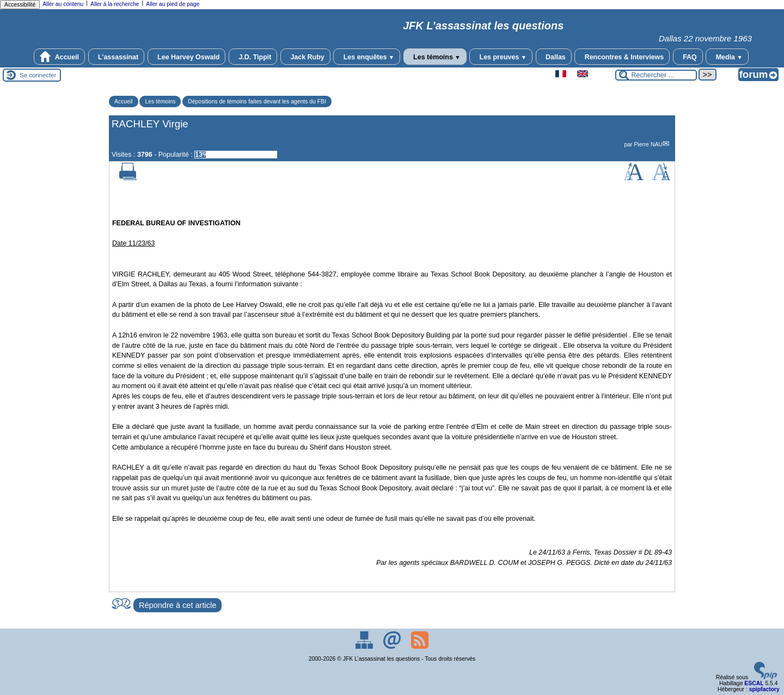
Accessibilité (20, 5)
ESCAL (754, 683)
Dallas (554, 57)
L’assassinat (117, 57)
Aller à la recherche (115, 4)
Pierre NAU (648, 144)
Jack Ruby (305, 57)
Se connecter (38, 75)
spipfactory (764, 689)
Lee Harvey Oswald (187, 57)
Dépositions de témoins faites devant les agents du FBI (257, 102)
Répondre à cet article (177, 605)
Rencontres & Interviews (622, 57)
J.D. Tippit (253, 57)
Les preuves (501, 57)
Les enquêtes (367, 57)
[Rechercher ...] (656, 75)
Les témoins (435, 57)
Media (727, 57)
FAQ (688, 57)
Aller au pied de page (173, 4)
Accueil (59, 57)
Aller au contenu (63, 4)
